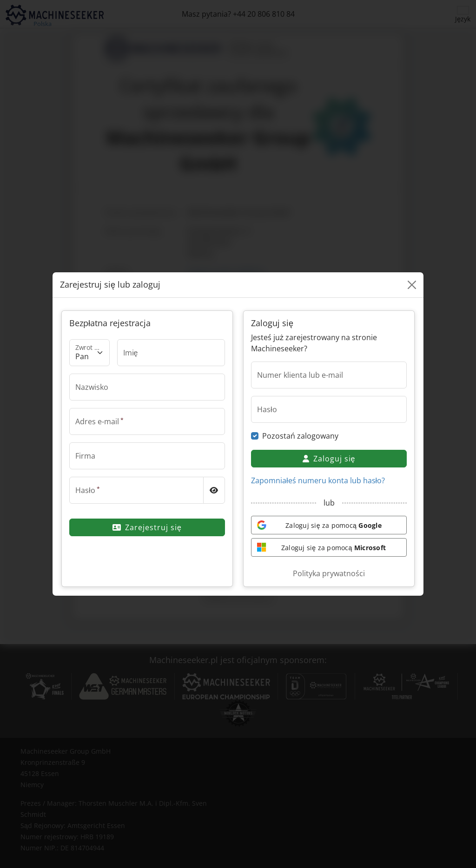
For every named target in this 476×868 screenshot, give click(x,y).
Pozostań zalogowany (300, 436)
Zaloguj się (329, 459)
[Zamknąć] (412, 285)
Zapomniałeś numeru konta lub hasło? (318, 480)
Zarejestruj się (147, 527)
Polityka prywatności (329, 573)
